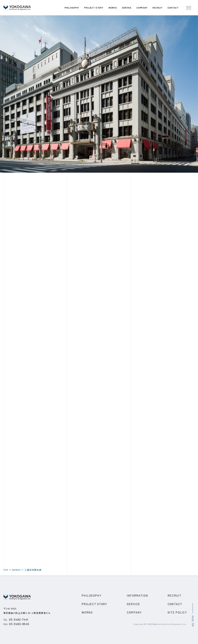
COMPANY (134, 612)
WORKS (16, 570)
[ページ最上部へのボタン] (193, 615)
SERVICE (134, 604)
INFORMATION (137, 595)
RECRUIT (174, 595)
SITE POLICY (177, 612)
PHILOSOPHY (92, 595)
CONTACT (175, 604)
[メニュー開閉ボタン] (189, 8)
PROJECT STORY (94, 604)
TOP (6, 570)
